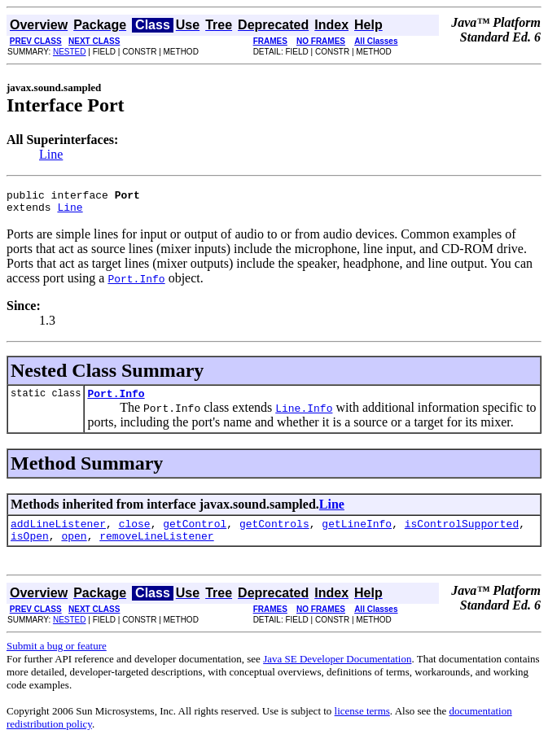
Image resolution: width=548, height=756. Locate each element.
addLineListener (58, 533)
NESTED (70, 52)
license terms (362, 723)
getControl (195, 533)
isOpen (30, 548)
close (135, 533)
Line (51, 154)
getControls (274, 533)
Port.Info (116, 400)
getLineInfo (357, 533)
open (74, 548)
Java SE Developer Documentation (337, 671)
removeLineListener (156, 548)
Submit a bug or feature (57, 658)
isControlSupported (462, 533)
